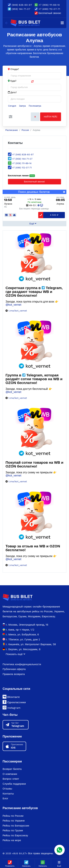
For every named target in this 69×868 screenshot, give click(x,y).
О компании (10, 774)
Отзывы (7, 789)
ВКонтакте (11, 697)
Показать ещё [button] (15, 654)
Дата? (12, 92)
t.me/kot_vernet (18, 311)
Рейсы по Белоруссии (16, 826)
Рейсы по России (13, 816)
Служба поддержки (14, 784)
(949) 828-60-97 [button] (20, 5)
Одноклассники (14, 702)
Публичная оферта (14, 669)
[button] (11, 117)
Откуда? (15, 69)
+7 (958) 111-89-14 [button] (47, 5)
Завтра (22, 106)
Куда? (13, 81)
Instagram (11, 708)
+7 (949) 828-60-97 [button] (21, 155)
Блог (5, 798)
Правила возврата (14, 674)
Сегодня (12, 106)
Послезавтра (35, 106)
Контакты (8, 794)
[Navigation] (62, 23)
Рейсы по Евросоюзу (15, 835)
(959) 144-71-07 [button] (19, 9)
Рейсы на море (12, 840)
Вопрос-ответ (11, 779)
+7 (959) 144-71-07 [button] (20, 159)
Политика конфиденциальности (22, 664)
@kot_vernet (13, 305)
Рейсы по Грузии (13, 830)
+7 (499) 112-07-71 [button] (47, 9)
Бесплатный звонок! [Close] (26, 182)
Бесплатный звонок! (48, 13)
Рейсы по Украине (14, 821)
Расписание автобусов (20, 808)
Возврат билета (12, 769)
